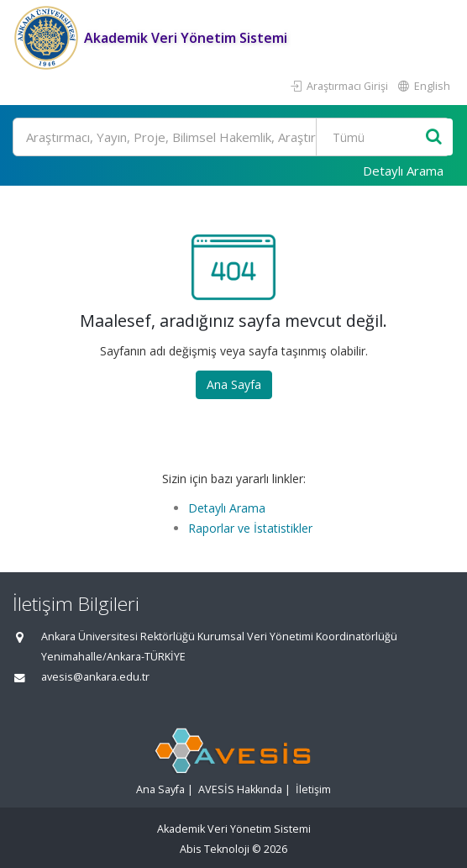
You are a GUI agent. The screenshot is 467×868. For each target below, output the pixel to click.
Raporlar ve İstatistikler (250, 528)
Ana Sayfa (234, 384)
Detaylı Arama (403, 171)
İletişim (313, 789)
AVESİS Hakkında (240, 789)
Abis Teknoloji (215, 849)
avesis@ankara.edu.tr (95, 677)
